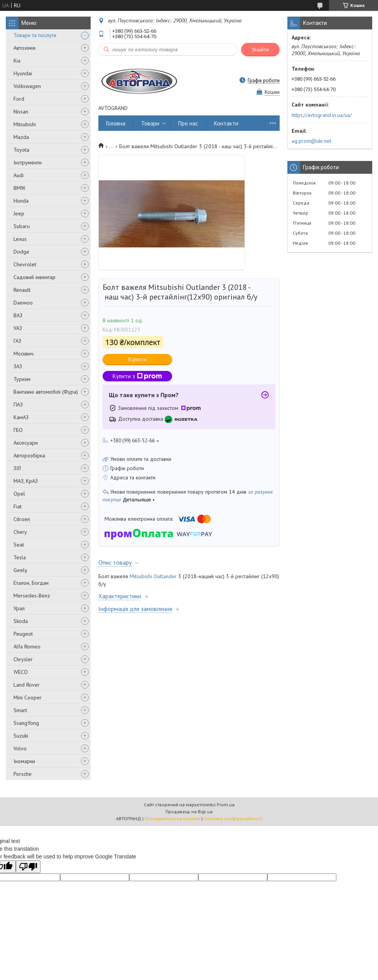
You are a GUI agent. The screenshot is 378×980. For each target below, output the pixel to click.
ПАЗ (18, 405)
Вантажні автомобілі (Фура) (46, 392)
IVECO (21, 672)
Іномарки (24, 761)
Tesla (20, 557)
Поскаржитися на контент (172, 818)
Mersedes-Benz (32, 596)
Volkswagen (27, 86)
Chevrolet (25, 264)
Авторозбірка (29, 455)
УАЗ (18, 328)
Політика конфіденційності (233, 818)
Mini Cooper (28, 697)
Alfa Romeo (27, 647)
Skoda (21, 621)
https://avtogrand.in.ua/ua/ (322, 115)
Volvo (20, 748)
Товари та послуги (35, 35)
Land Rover (27, 685)
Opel (19, 494)
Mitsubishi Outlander (153, 576)
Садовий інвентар (35, 277)
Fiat (18, 506)
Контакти (226, 123)
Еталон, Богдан (31, 583)
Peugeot (23, 634)
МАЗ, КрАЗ (26, 481)
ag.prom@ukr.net (311, 141)
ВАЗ (18, 315)
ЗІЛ (17, 468)
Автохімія (24, 48)
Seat (19, 545)
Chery (20, 532)
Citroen (22, 519)
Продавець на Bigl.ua (189, 812)
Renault (22, 290)
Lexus (20, 239)
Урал (19, 608)
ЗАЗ (18, 366)
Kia (17, 61)
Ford (19, 99)
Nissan (21, 112)
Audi (19, 175)
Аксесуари (26, 443)
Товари (150, 123)
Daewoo (23, 303)
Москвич (24, 354)
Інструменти (28, 162)
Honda (21, 201)
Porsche (23, 774)
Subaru (22, 226)
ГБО (18, 430)
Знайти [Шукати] (260, 50)
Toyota (21, 150)
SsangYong (26, 723)
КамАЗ (21, 417)
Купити (138, 359)
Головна (116, 123)
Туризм (22, 379)
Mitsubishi (25, 124)
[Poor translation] (28, 867)
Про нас (188, 123)
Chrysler (23, 659)
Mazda (21, 137)
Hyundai (23, 73)
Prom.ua (226, 805)
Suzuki (21, 736)
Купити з (137, 376)
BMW (19, 188)
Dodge (21, 252)
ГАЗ (17, 341)
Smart (20, 710)
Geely (20, 570)
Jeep (19, 213)
